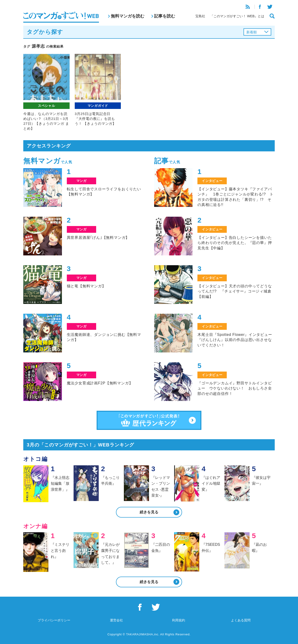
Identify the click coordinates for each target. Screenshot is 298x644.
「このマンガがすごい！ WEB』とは (237, 16)
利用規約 (179, 620)
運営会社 (116, 620)
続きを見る (149, 512)
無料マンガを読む (128, 16)
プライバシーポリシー (54, 620)
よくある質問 (241, 620)
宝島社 (200, 16)
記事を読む (165, 16)
